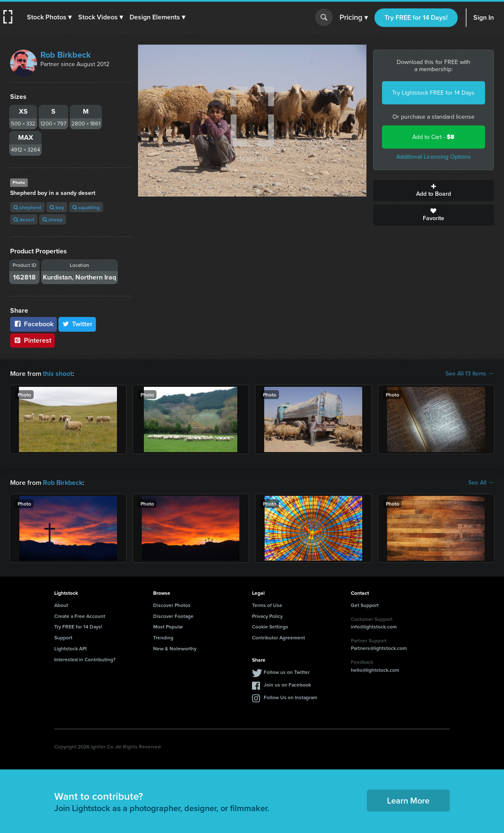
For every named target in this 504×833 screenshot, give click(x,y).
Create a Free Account (80, 616)
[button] (49, 17)
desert (24, 220)
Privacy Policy (267, 616)
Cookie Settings (270, 627)
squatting (86, 207)
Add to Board (434, 191)
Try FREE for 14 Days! (416, 17)
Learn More (408, 800)
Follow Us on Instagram (290, 697)
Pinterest (32, 340)
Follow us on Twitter (287, 672)
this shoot (58, 374)
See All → (481, 483)
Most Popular (168, 627)
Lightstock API (70, 648)
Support (63, 637)
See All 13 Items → (470, 374)
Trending (163, 637)
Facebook (33, 324)
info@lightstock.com (374, 627)
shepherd (27, 207)
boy (57, 207)
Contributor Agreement (279, 637)
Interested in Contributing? (85, 659)
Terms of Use (267, 605)
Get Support (365, 605)
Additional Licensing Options (434, 157)
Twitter (77, 324)
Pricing (354, 18)
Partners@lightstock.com (379, 648)
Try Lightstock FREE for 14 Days (433, 93)
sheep (53, 220)
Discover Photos (172, 605)
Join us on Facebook (287, 685)
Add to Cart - (433, 137)
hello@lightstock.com (375, 670)
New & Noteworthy (175, 648)
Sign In (484, 17)
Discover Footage (173, 616)
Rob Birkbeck (66, 55)
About (61, 605)
